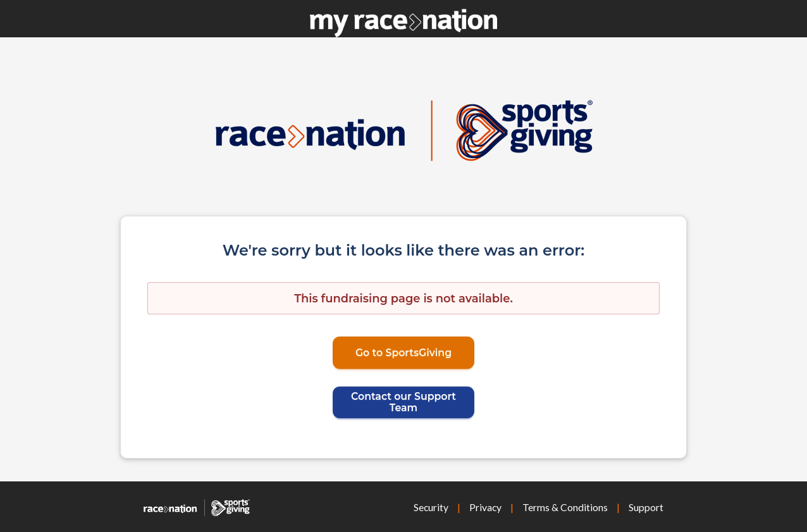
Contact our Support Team (403, 402)
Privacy (485, 507)
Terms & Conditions (565, 507)
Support (646, 507)
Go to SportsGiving (403, 353)
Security (431, 507)
